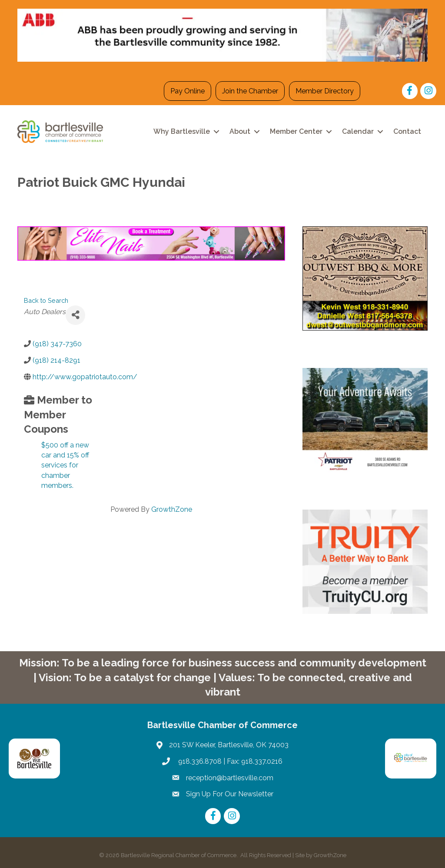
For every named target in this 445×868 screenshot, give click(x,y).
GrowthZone (172, 509)
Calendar (358, 131)
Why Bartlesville (182, 131)
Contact (407, 131)
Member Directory (325, 91)
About (240, 131)
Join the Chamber (250, 91)
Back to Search (46, 300)
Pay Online (188, 91)
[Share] (75, 315)
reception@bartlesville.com (230, 778)
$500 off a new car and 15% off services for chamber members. (65, 465)
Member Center (296, 131)
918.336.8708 (199, 761)
